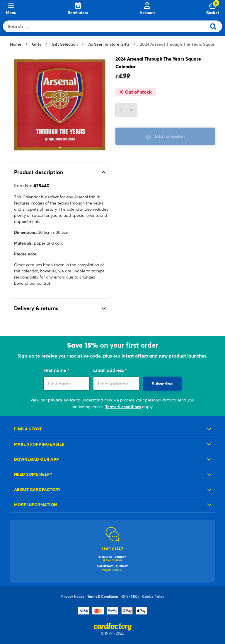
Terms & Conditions (103, 596)
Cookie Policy (153, 596)
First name (55, 370)
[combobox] (106, 26)
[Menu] (11, 9)
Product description (39, 172)
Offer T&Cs (130, 596)
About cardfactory (37, 489)
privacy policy (62, 400)
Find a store (28, 429)
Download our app (37, 459)
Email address (109, 370)
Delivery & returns (36, 308)
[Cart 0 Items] (213, 9)
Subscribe (162, 383)
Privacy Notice (73, 596)
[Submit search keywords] (215, 26)
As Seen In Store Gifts (109, 44)
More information (36, 505)
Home (16, 44)
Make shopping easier (39, 444)
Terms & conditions (123, 407)
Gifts (36, 44)
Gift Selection (65, 44)
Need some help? (33, 474)
